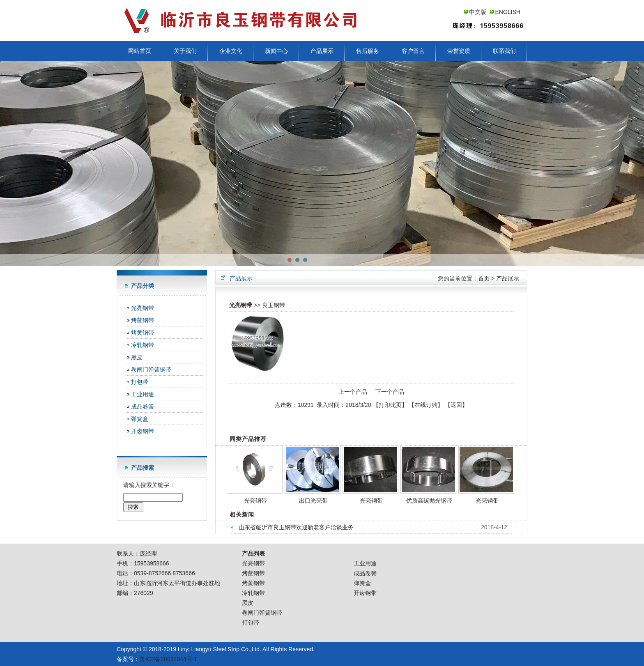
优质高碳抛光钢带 (429, 501)
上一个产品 (353, 392)
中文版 (478, 12)
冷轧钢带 (143, 345)
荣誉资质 (459, 51)
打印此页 (390, 405)
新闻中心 (276, 51)
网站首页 (140, 51)
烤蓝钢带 (143, 320)
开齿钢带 (143, 431)
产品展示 (322, 51)
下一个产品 (390, 392)
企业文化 (231, 51)
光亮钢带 (143, 308)
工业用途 (143, 394)
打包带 (140, 382)
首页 (484, 278)
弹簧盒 (140, 419)
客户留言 (413, 51)
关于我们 (185, 51)
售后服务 (368, 51)
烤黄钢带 (143, 333)
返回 (456, 405)
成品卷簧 (143, 406)
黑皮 (137, 357)
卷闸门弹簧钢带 (151, 370)
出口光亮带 (313, 501)
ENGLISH (507, 12)
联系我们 (504, 51)
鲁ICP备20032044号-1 (168, 659)
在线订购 (426, 405)
